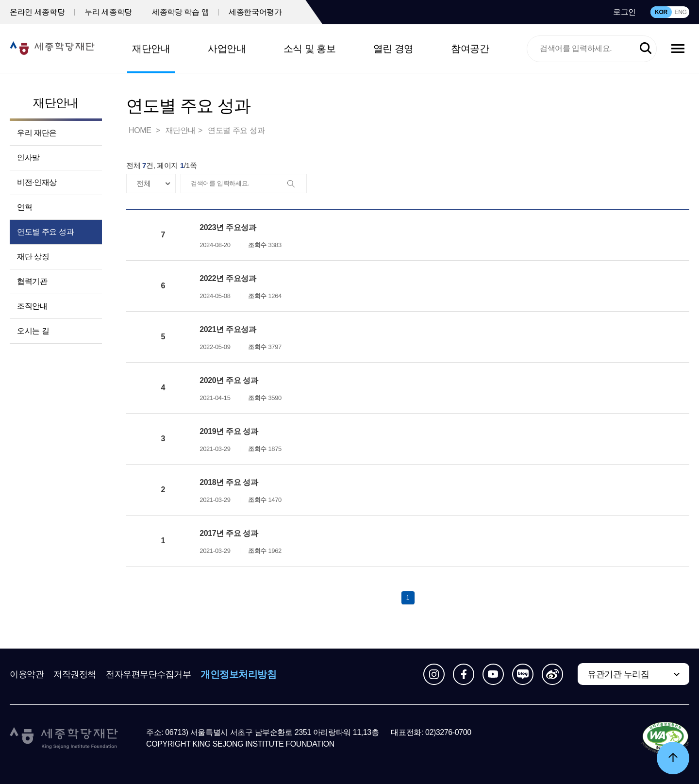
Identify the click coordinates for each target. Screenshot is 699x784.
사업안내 (227, 49)
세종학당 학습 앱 (180, 12)
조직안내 (32, 306)
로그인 (624, 12)
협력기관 (32, 281)
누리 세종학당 (108, 12)
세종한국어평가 (255, 12)
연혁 (25, 207)
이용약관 (27, 674)
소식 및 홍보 (310, 49)
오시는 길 (33, 331)
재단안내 (151, 49)
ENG (680, 12)
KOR (661, 12)
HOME (141, 130)
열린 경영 (393, 49)
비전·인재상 (37, 182)
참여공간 (470, 49)
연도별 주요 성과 (45, 232)
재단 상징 (33, 257)
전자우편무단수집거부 (149, 674)
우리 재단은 (37, 133)
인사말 (28, 158)
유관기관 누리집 (618, 674)
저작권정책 (75, 674)
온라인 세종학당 (37, 12)
